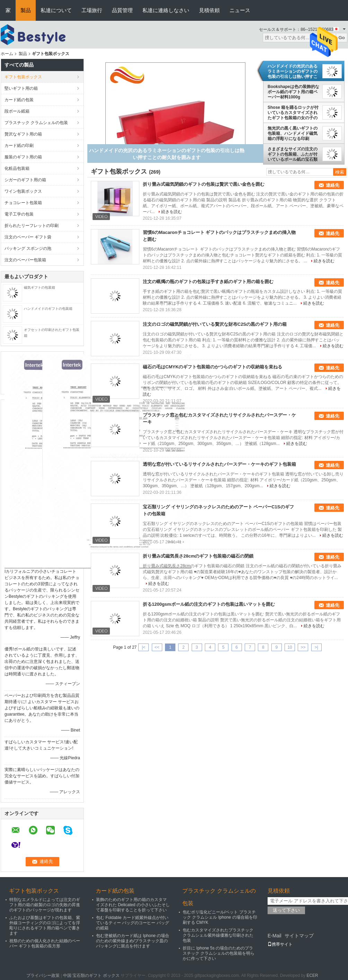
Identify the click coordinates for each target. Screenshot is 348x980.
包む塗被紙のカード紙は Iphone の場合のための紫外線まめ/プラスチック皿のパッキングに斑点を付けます (133, 941)
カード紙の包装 (19, 100)
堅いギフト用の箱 (21, 88)
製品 (26, 10)
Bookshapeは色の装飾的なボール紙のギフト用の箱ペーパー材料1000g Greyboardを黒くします (293, 92)
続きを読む (172, 212)
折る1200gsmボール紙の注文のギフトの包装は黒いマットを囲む (209, 604)
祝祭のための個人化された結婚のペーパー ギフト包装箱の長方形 (45, 943)
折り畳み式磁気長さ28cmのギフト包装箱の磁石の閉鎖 (198, 556)
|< (143, 647)
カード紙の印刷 (19, 146)
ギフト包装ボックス (23, 77)
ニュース (240, 10)
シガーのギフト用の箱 (25, 180)
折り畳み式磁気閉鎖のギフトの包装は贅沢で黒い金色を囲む (204, 184)
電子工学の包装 (19, 214)
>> (303, 647)
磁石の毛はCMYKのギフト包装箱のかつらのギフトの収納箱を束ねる (212, 367)
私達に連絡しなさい (166, 10)
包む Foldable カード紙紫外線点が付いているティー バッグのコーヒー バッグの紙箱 (133, 923)
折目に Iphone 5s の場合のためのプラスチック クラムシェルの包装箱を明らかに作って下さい (219, 953)
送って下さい (286, 910)
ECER (312, 975)
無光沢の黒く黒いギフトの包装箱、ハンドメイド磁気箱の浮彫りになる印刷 (293, 133)
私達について (56, 10)
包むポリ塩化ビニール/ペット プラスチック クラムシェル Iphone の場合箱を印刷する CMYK (220, 917)
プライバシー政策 (43, 975)
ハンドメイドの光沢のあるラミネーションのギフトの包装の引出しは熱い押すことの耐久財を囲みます (293, 71)
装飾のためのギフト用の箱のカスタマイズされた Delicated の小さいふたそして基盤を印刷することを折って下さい (133, 905)
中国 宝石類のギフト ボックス (91, 975)
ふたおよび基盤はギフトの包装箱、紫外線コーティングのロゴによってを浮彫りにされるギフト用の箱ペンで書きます (45, 925)
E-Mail (275, 936)
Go (342, 38)
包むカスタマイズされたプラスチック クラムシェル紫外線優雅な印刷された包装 (218, 935)
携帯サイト (280, 944)
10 (290, 647)
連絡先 (333, 185)
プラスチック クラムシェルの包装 (36, 123)
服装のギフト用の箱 (23, 157)
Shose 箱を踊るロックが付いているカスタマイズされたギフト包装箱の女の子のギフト (293, 113)
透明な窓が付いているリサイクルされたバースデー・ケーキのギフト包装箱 (219, 464)
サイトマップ (299, 936)
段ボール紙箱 (17, 111)
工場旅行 (92, 10)
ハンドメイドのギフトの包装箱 (48, 309)
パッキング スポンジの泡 (28, 248)
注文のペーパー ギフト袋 (28, 237)
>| (316, 647)
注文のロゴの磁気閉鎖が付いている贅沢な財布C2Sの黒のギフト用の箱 (215, 324)
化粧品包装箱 (17, 168)
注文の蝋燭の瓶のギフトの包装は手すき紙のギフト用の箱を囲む (208, 282)
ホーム (7, 54)
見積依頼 (209, 10)
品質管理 (122, 10)
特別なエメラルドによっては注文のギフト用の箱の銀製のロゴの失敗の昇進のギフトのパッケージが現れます (45, 905)
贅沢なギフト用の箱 (23, 134)
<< (157, 647)
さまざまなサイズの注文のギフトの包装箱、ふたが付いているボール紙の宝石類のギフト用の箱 (293, 154)
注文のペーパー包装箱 (25, 260)
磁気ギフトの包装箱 (40, 287)
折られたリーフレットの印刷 (32, 226)
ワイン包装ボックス (23, 191)
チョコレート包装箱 (23, 203)
